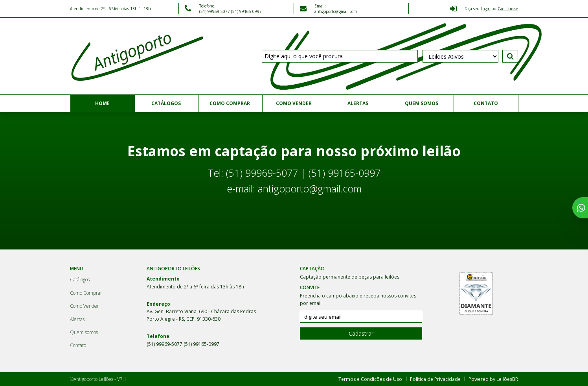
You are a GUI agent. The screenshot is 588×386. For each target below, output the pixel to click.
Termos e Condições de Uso (370, 379)
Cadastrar (361, 333)
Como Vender (294, 103)
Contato (486, 103)
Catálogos (166, 103)
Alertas (358, 103)
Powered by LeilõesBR (493, 379)
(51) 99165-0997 (246, 11)
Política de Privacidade (435, 379)
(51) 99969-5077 (215, 11)
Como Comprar (230, 103)
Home (102, 103)
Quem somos (422, 103)
